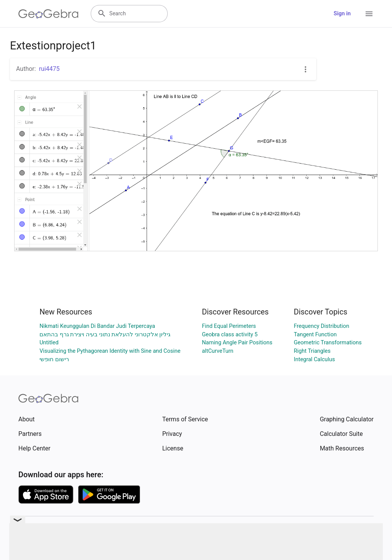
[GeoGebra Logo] (48, 14)
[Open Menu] (369, 14)
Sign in (342, 14)
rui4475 (49, 69)
